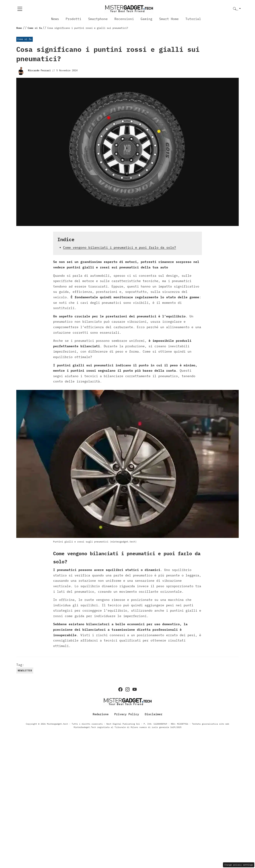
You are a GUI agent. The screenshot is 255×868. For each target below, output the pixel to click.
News (55, 19)
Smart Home (169, 19)
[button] (237, 9)
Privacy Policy (127, 714)
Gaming (146, 19)
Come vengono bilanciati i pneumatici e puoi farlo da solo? (120, 247)
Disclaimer (154, 714)
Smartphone (98, 19)
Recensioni (124, 19)
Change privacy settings (239, 865)
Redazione (101, 714)
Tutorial (193, 19)
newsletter (25, 670)
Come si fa (24, 39)
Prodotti (73, 19)
